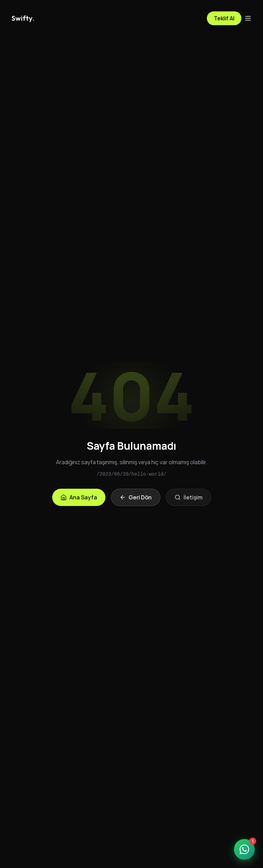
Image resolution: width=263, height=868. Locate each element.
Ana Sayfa (79, 497)
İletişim (189, 497)
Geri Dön (136, 497)
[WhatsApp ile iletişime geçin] (244, 849)
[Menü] (248, 18)
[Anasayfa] (23, 18)
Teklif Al (224, 18)
